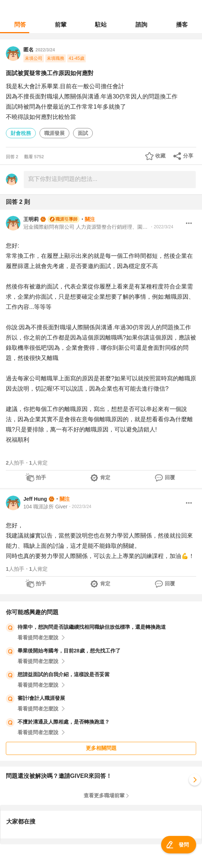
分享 (188, 156)
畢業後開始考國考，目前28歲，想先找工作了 (69, 651)
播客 (182, 25)
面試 (83, 133)
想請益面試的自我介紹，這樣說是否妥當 (64, 674)
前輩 (61, 25)
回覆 (170, 477)
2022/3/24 (45, 50)
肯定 (105, 477)
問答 (20, 25)
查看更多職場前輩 (104, 795)
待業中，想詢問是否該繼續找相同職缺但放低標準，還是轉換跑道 (92, 627)
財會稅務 (21, 133)
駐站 (101, 25)
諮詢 (141, 25)
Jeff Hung (35, 499)
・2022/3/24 (161, 227)
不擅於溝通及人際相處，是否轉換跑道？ (64, 722)
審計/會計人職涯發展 (41, 698)
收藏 (160, 156)
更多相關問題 (101, 748)
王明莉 (31, 219)
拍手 (41, 477)
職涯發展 (54, 133)
